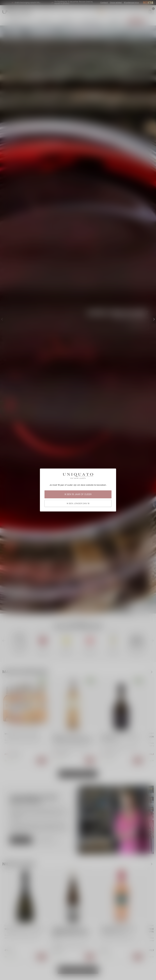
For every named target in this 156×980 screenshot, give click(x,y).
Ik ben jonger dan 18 (78, 503)
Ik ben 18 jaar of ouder (78, 494)
